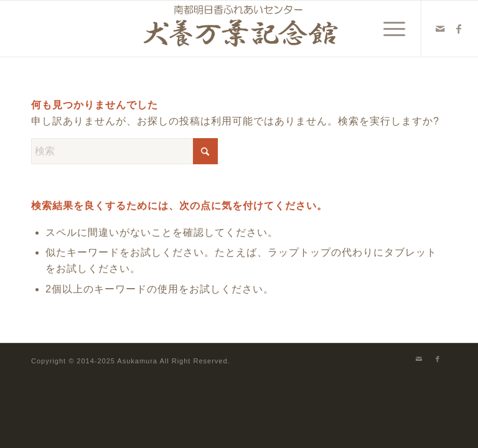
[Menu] (388, 29)
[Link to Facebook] (459, 29)
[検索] (124, 151)
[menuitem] (388, 29)
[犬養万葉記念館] (239, 29)
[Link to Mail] (441, 29)
